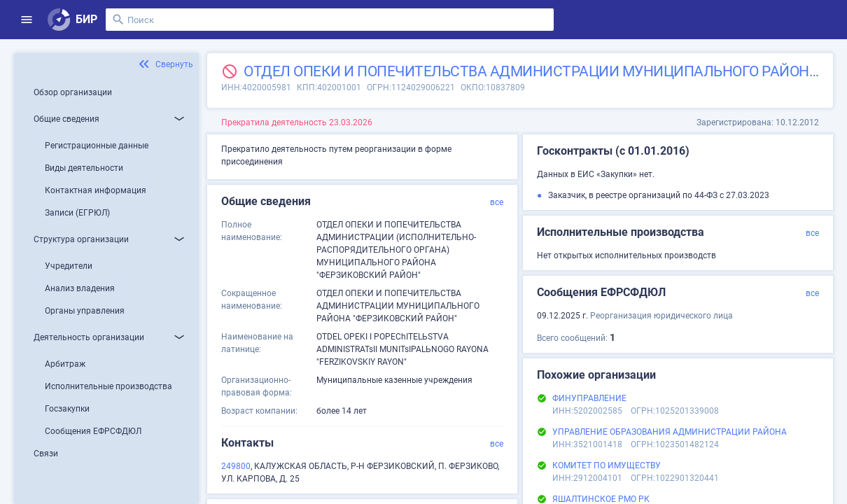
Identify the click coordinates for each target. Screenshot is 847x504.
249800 (236, 466)
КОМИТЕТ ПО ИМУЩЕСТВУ (607, 465)
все (497, 202)
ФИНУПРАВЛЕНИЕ (589, 398)
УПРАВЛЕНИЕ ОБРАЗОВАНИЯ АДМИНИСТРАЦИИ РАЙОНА (670, 432)
